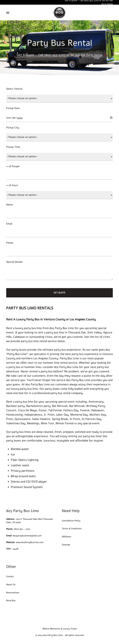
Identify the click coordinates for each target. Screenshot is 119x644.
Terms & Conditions (72, 529)
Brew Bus (11, 601)
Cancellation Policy (71, 521)
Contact (10, 576)
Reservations (13, 593)
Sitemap (66, 545)
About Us (11, 585)
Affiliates (67, 537)
